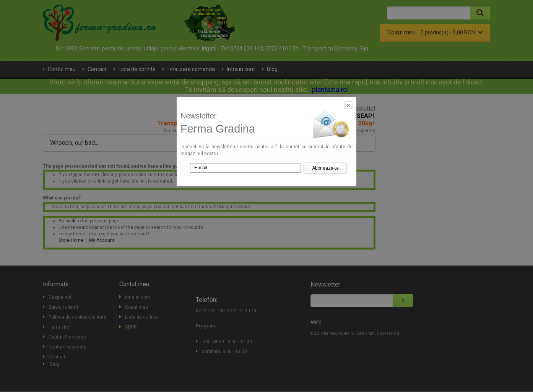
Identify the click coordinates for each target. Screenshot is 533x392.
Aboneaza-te (325, 168)
